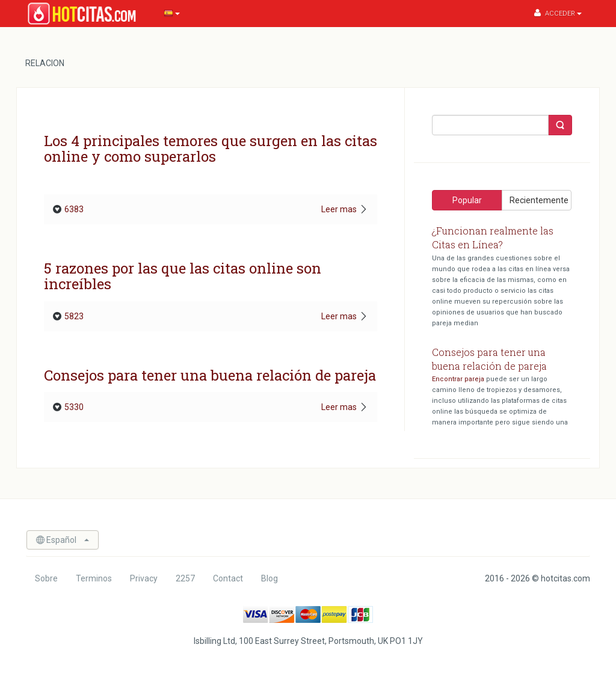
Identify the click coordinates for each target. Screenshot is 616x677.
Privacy (144, 578)
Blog (269, 578)
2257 (185, 578)
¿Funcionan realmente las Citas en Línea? (493, 237)
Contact (228, 578)
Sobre (46, 578)
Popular (467, 200)
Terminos (94, 578)
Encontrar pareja (458, 379)
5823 (68, 316)
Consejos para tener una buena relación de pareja (489, 359)
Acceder (558, 13)
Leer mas (345, 209)
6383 (68, 209)
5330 (68, 407)
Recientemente (539, 200)
